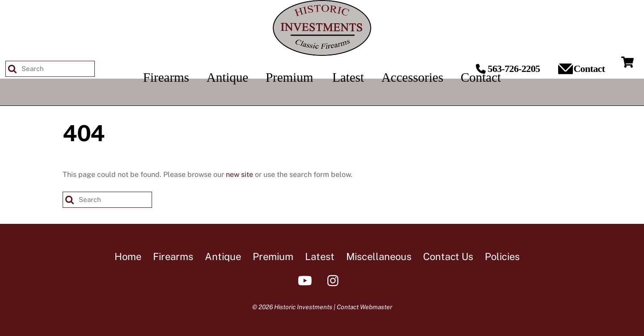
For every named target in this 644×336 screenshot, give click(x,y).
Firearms (173, 256)
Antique (223, 256)
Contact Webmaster (364, 307)
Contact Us (448, 256)
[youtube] (307, 280)
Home (128, 256)
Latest (320, 256)
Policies (502, 256)
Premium (273, 256)
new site (239, 174)
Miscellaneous (379, 256)
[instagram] (335, 280)
